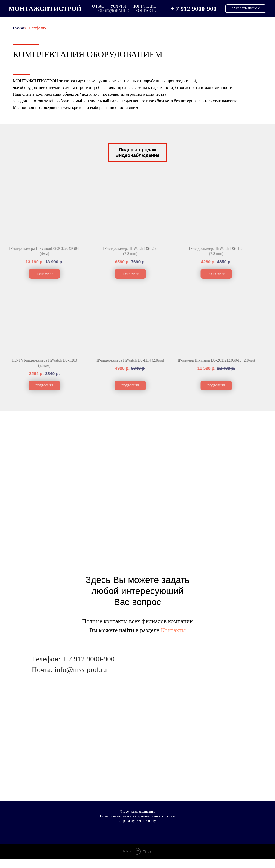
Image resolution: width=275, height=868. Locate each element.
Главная (19, 28)
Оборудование (114, 11)
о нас (98, 6)
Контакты (146, 11)
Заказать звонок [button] (246, 8)
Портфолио (144, 6)
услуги (118, 6)
